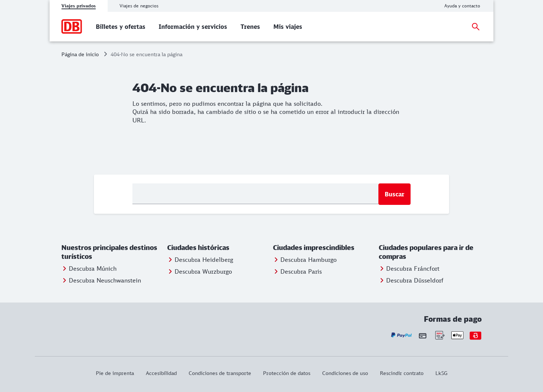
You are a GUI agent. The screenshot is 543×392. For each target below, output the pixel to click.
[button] (113, 252)
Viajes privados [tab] (79, 6)
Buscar (394, 194)
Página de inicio (80, 54)
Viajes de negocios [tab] (139, 6)
